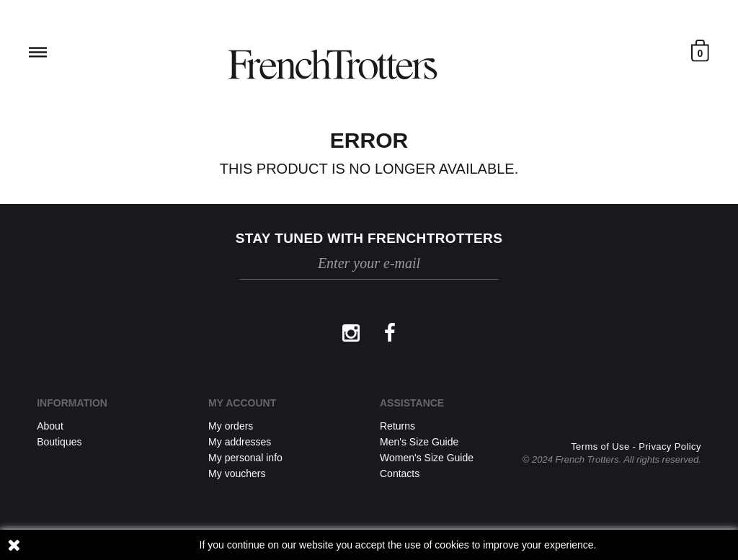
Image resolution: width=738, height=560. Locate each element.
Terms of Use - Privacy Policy (636, 446)
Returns (397, 426)
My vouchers (237, 474)
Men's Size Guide (419, 442)
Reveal (38, 52)
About (50, 426)
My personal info (245, 458)
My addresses (240, 442)
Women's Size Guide (427, 458)
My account (242, 403)
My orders (231, 426)
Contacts (400, 474)
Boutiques (59, 442)
